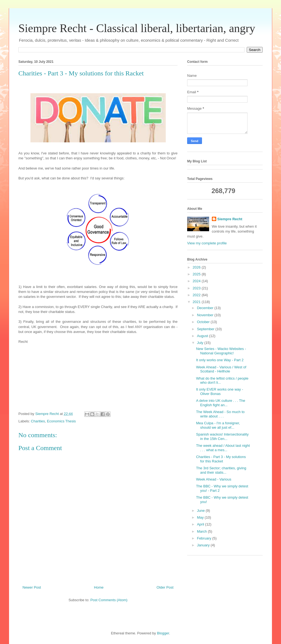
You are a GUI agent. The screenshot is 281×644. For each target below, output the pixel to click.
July (201, 343)
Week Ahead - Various (213, 479)
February (205, 538)
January (204, 545)
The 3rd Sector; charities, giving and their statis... (221, 470)
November (206, 315)
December (206, 308)
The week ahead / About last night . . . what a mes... (223, 448)
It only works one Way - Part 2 (220, 360)
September (206, 329)
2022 (197, 295)
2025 (197, 274)
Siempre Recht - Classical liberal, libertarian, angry (137, 28)
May (201, 517)
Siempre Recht (230, 219)
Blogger (163, 633)
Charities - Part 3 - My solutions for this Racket (221, 459)
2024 (197, 281)
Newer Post (32, 587)
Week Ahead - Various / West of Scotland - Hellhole (221, 369)
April (201, 524)
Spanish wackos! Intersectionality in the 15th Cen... (222, 437)
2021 (197, 302)
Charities (38, 421)
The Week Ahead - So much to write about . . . (220, 414)
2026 (197, 267)
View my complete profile (207, 243)
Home (99, 587)
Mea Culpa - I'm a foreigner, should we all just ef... (218, 425)
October (204, 322)
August (203, 336)
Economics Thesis (61, 421)
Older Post (165, 587)
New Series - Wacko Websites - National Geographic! (221, 351)
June (201, 511)
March (203, 531)
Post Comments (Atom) (109, 600)
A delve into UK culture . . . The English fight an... (220, 403)
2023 (197, 288)
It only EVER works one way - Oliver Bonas (219, 392)
